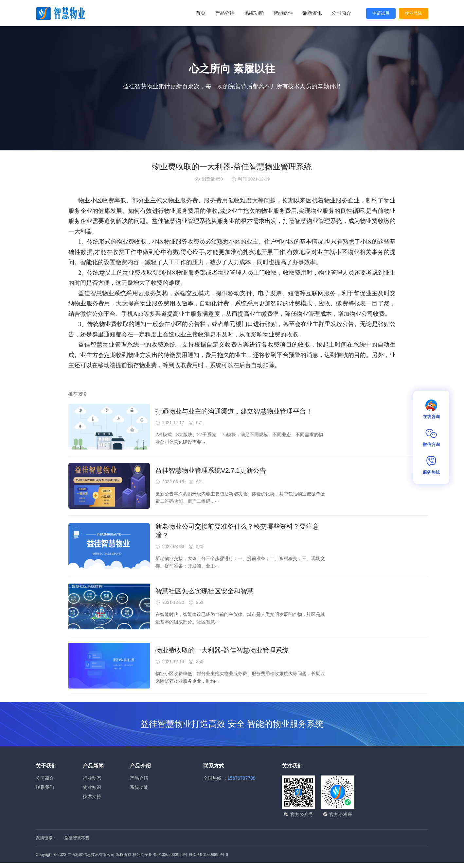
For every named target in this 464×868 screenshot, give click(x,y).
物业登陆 (414, 13)
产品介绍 (225, 13)
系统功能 (254, 13)
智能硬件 (283, 13)
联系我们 (45, 787)
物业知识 (92, 787)
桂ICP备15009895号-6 (208, 855)
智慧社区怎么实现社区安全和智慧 (205, 591)
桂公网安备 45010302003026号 (160, 855)
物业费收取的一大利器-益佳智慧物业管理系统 (222, 650)
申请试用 (381, 13)
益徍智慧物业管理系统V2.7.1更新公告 (211, 470)
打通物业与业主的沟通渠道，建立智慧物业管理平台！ (234, 411)
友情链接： (46, 838)
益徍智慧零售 (77, 838)
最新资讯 (312, 13)
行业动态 (92, 778)
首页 (201, 13)
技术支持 (92, 796)
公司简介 (341, 13)
